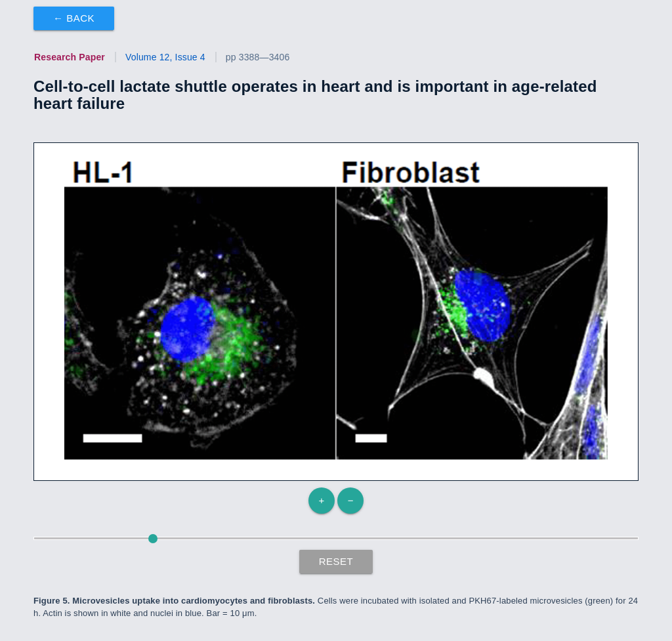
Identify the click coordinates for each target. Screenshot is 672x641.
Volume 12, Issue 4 (165, 57)
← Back (74, 18)
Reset (336, 561)
